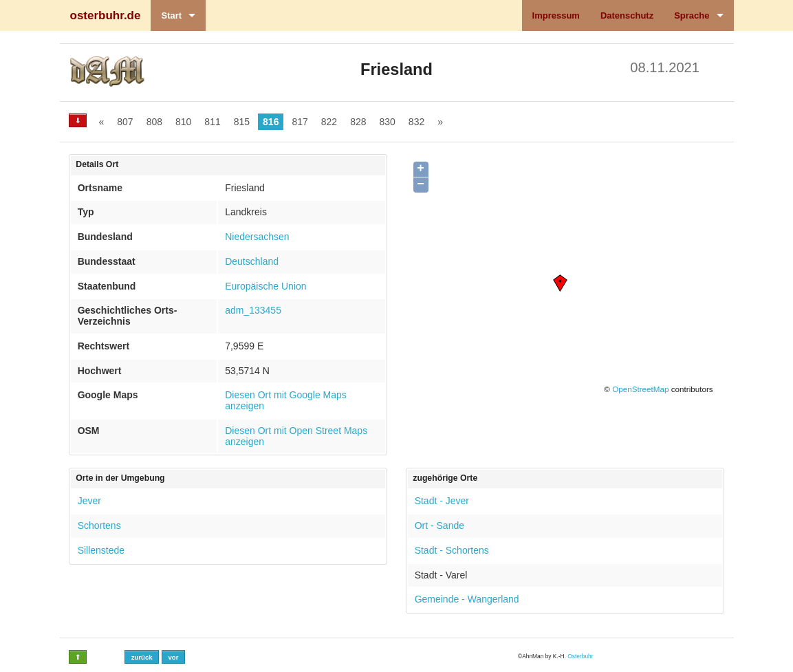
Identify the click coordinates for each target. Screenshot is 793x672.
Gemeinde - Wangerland (467, 599)
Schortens (99, 525)
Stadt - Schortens (452, 550)
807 (125, 122)
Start (171, 15)
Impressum (556, 15)
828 (358, 122)
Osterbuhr (580, 656)
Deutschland (252, 261)
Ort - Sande (439, 525)
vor (173, 657)
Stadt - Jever (442, 501)
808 (154, 122)
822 (329, 122)
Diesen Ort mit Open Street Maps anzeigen (296, 436)
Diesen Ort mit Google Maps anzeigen (286, 400)
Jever (89, 501)
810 (183, 122)
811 (212, 122)
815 (242, 122)
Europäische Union (265, 286)
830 (388, 122)
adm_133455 (253, 310)
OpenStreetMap (640, 389)
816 (271, 122)
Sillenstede (101, 550)
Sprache (692, 15)
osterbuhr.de (106, 15)
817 (300, 122)
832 (416, 122)
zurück (142, 657)
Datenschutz (627, 15)
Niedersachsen (257, 237)
